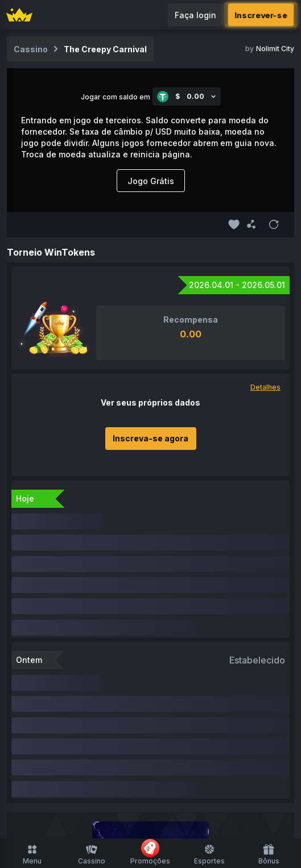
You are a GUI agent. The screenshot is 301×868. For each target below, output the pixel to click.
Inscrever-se (261, 15)
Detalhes (265, 387)
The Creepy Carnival (105, 49)
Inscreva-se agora (150, 438)
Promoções (150, 852)
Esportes (209, 854)
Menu (32, 854)
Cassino (92, 854)
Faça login (195, 15)
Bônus (269, 854)
